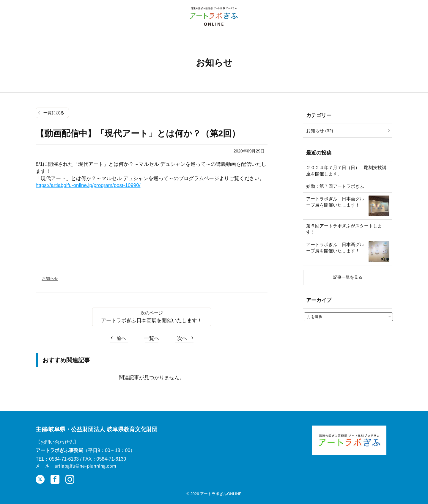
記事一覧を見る (348, 277)
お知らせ (50, 278)
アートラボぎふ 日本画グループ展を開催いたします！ (335, 202)
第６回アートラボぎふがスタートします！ (344, 229)
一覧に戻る (54, 113)
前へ (121, 338)
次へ (182, 338)
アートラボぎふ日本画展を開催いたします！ (152, 320)
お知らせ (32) (320, 131)
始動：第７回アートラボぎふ (335, 186)
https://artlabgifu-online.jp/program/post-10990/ (88, 185)
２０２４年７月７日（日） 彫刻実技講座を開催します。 (346, 171)
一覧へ (152, 338)
